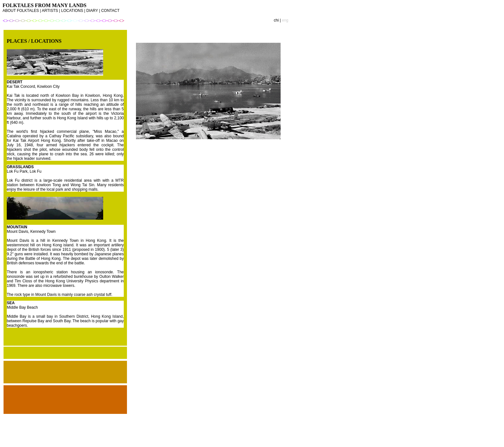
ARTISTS (50, 11)
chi (277, 20)
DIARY (92, 11)
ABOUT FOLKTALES (21, 11)
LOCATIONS (72, 11)
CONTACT (110, 11)
